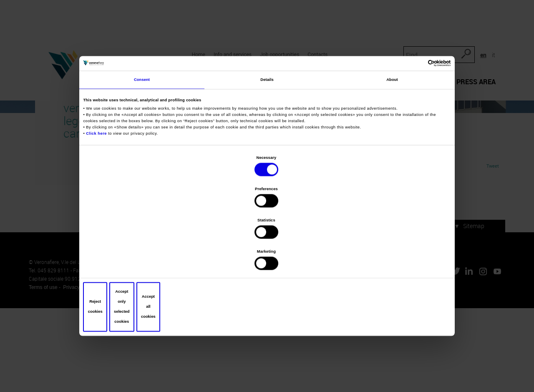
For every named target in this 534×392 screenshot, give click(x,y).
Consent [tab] (142, 146)
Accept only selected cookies (267, 260)
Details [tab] (267, 146)
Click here (98, 198)
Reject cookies (145, 260)
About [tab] (392, 146)
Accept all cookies (389, 260)
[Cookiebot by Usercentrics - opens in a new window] (412, 126)
